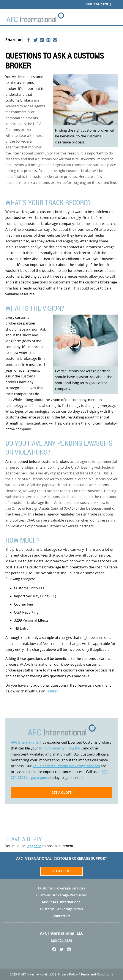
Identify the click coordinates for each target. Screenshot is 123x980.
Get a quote (61, 793)
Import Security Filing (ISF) (61, 748)
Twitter (52, 691)
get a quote (40, 778)
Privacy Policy (68, 974)
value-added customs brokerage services (66, 766)
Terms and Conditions (96, 974)
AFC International (25, 742)
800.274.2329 (97, 4)
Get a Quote (61, 871)
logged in (34, 846)
